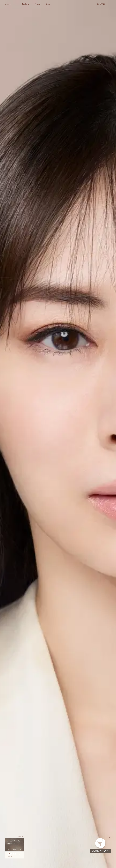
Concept (48, 6)
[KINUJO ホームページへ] (13, 6)
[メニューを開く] (110, 6)
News (58, 6)
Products (36, 6)
